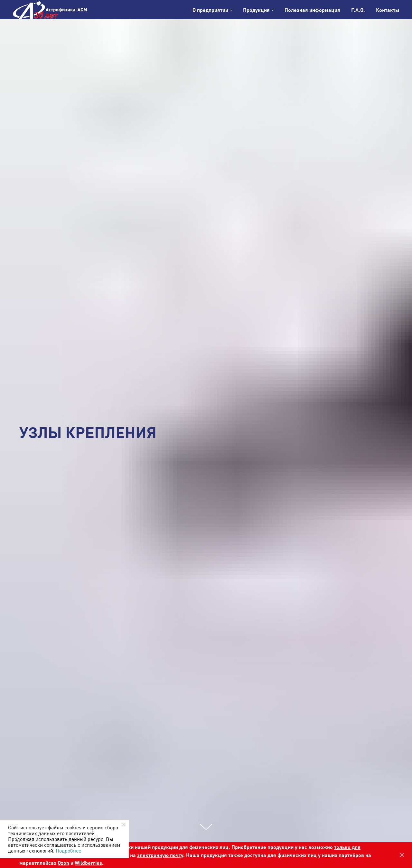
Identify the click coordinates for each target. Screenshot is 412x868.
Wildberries (88, 863)
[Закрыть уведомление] (124, 825)
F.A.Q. (358, 10)
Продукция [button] (256, 10)
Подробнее (68, 851)
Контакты (388, 10)
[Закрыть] (402, 855)
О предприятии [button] (210, 10)
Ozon (63, 863)
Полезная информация (312, 10)
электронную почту (160, 855)
